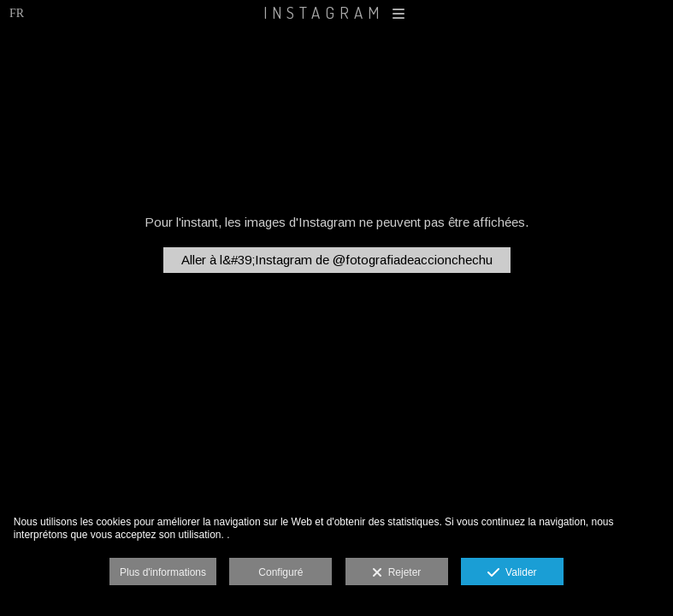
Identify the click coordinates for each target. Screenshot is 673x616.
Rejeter (396, 573)
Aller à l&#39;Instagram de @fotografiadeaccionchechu (337, 260)
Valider (512, 573)
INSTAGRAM (336, 12)
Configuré (280, 572)
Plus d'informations (163, 572)
